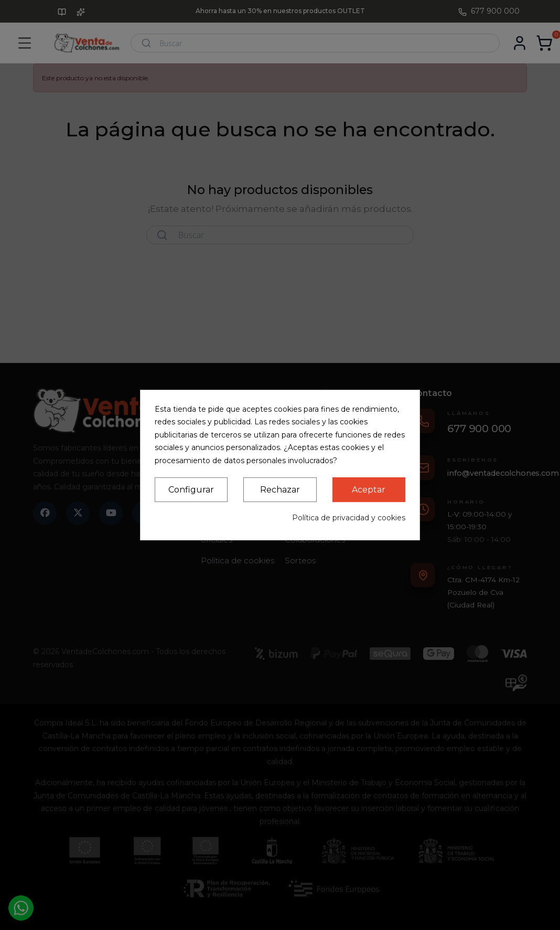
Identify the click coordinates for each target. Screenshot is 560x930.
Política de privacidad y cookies (349, 518)
